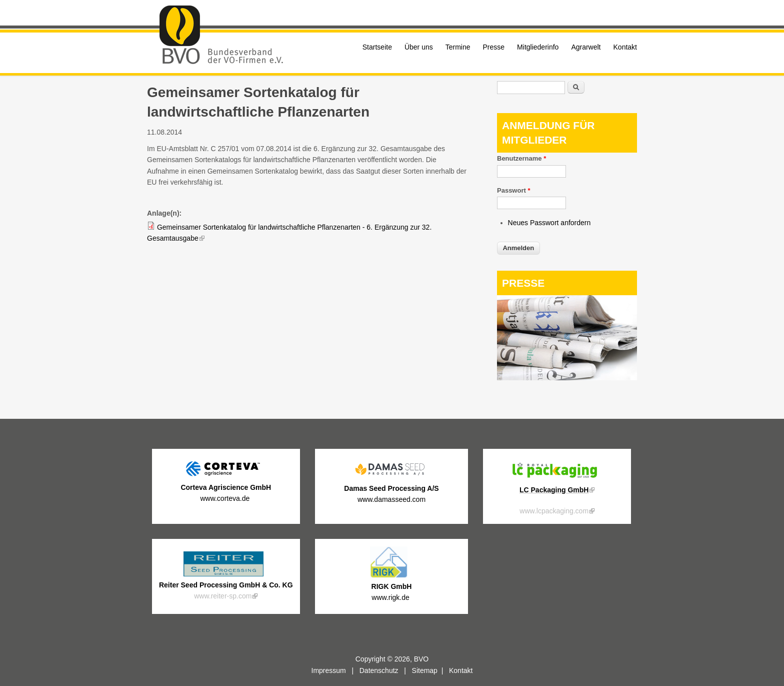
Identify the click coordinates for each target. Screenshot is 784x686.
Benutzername (521, 158)
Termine (458, 47)
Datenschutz (379, 670)
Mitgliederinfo (538, 47)
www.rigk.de (391, 597)
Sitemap (425, 670)
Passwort (513, 190)
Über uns (419, 47)
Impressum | (335, 670)
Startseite (377, 47)
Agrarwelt (586, 47)
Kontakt (625, 47)
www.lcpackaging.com (557, 511)
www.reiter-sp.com (226, 596)
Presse (494, 47)
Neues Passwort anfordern (549, 223)
